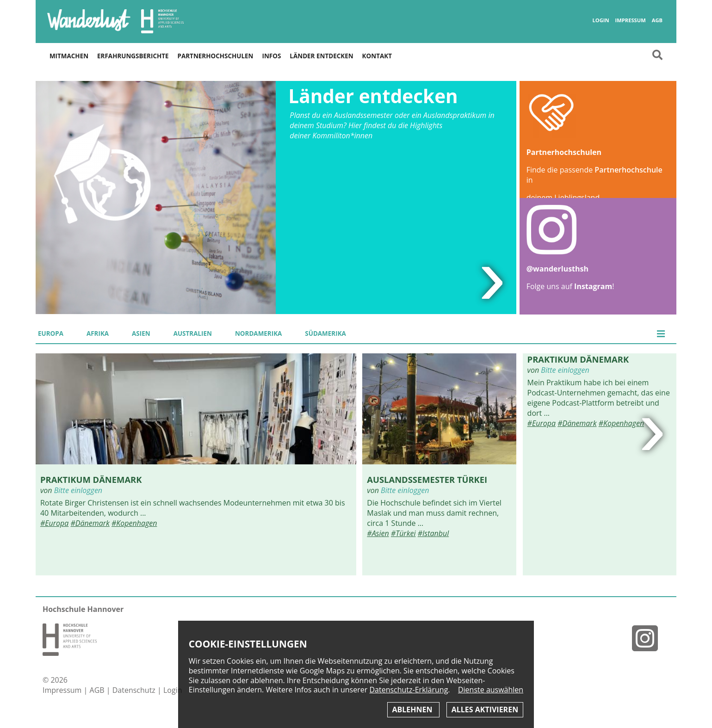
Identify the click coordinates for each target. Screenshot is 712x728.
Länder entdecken (321, 56)
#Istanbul (433, 533)
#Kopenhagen (134, 523)
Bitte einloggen (78, 490)
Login (601, 20)
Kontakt (377, 56)
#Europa (54, 523)
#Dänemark (90, 523)
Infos (271, 56)
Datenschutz (135, 690)
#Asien (378, 533)
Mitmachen (69, 56)
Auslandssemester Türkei (427, 479)
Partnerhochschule (628, 170)
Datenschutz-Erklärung (409, 690)
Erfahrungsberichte (133, 56)
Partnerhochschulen (216, 56)
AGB (657, 20)
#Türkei (403, 533)
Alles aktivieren (485, 709)
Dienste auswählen (491, 690)
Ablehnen (413, 709)
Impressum (631, 20)
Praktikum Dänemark (91, 479)
